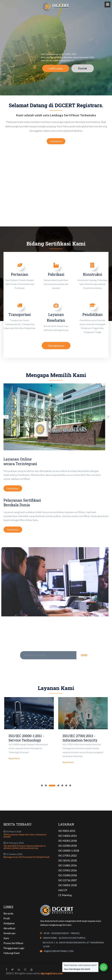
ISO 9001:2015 (67, 831)
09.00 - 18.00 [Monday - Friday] (61, 933)
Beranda (8, 913)
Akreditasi (9, 928)
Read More (14, 758)
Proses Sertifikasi (13, 943)
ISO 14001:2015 (67, 836)
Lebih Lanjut (56, 68)
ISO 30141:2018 (67, 860)
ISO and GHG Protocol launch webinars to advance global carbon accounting (25, 847)
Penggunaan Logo (14, 948)
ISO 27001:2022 (67, 856)
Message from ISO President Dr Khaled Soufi (26, 857)
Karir (6, 938)
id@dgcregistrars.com (59, 951)
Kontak (83, 68)
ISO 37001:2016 (67, 870)
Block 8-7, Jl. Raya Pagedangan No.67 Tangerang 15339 (73, 944)
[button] (6, 417)
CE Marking (65, 895)
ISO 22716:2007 (67, 880)
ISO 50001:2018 (67, 885)
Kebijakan (9, 923)
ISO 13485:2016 (67, 865)
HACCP (63, 890)
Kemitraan (9, 933)
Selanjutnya (56, 141)
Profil (7, 918)
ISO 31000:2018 (67, 875)
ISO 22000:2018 (67, 846)
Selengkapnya (56, 346)
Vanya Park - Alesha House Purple (64, 938)
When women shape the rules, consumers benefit (25, 836)
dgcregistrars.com (52, 973)
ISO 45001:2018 (67, 841)
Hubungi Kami (12, 953)
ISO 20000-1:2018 (69, 851)
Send (84, 655)
